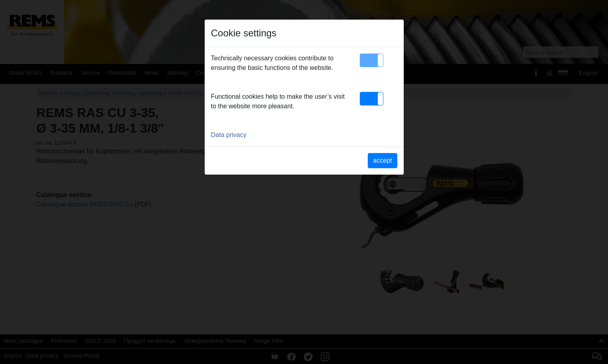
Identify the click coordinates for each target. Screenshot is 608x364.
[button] (372, 60)
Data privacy (229, 135)
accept (382, 160)
